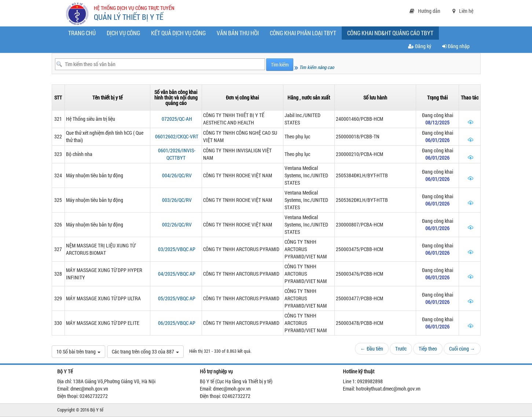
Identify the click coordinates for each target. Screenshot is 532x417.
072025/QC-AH (177, 119)
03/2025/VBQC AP (177, 249)
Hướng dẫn (425, 11)
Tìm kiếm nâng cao (314, 67)
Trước (401, 349)
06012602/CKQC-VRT (177, 136)
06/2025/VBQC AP (177, 323)
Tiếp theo (428, 349)
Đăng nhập (456, 46)
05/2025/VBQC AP (177, 298)
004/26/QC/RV (177, 175)
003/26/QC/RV (177, 200)
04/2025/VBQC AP (177, 274)
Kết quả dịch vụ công (178, 33)
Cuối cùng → (462, 349)
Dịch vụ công (123, 33)
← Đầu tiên (372, 349)
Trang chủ (82, 33)
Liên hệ (463, 11)
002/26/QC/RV (177, 224)
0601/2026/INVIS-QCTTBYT (177, 154)
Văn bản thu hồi (238, 33)
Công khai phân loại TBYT (303, 33)
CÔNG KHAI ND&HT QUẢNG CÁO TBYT (392, 34)
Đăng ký (420, 46)
